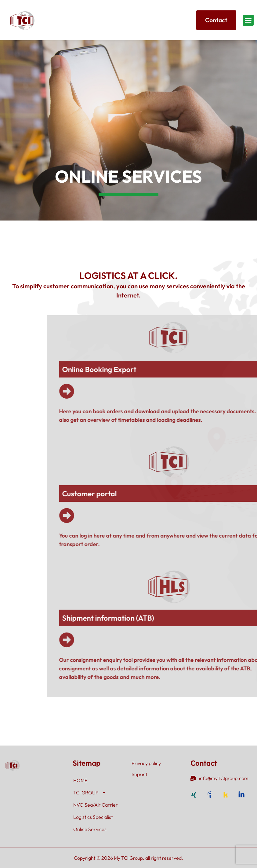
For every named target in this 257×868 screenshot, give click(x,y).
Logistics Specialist (93, 817)
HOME (80, 780)
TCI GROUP (90, 793)
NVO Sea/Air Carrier (96, 805)
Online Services (90, 829)
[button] (248, 20)
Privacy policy (146, 763)
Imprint (139, 774)
